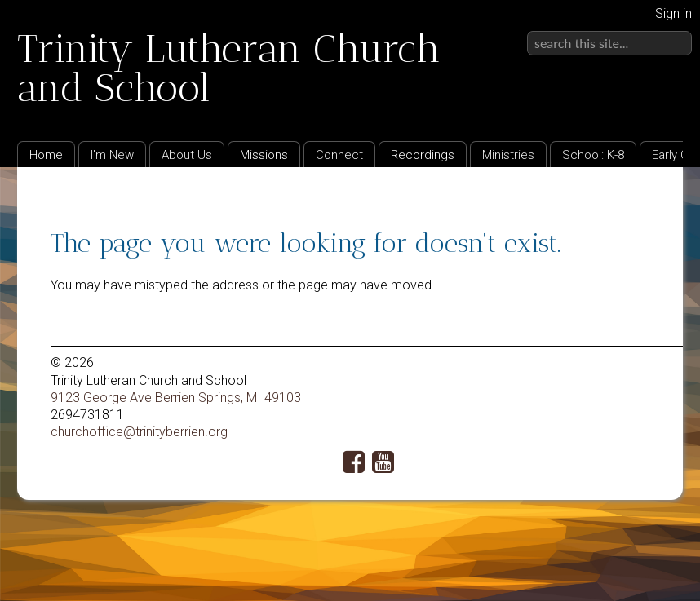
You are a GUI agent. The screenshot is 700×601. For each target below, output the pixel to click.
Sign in (673, 13)
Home (46, 155)
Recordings (423, 155)
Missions (264, 155)
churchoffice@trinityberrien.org (139, 432)
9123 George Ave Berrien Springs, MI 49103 (176, 398)
